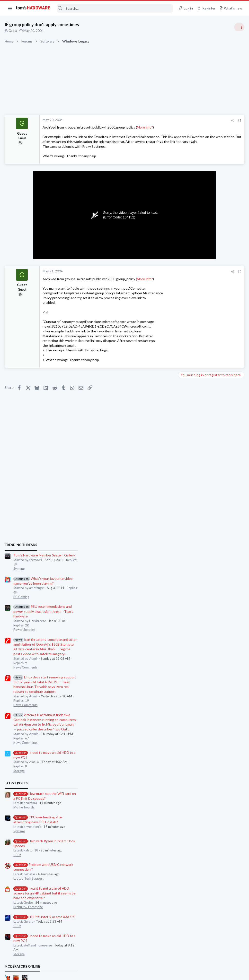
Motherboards (190, 525)
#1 (161, 120)
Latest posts (183, 501)
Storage (186, 489)
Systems (186, 287)
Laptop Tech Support (195, 597)
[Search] (115, 8)
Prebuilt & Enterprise (195, 625)
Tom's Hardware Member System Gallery (211, 273)
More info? (145, 127)
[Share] (155, 120)
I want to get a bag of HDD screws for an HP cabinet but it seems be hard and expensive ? (211, 611)
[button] (10, 8)
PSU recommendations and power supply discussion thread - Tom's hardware (210, 329)
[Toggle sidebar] (239, 27)
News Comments (192, 385)
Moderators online (189, 685)
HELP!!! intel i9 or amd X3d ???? (211, 635)
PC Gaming (188, 315)
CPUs (184, 573)
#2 (161, 281)
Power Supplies (191, 348)
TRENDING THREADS (187, 263)
